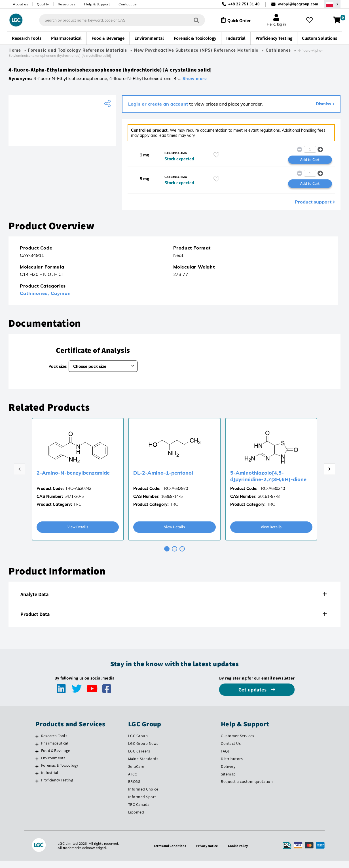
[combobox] (117, 20)
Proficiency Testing (57, 787)
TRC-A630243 (78, 495)
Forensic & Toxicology (60, 772)
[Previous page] (20, 476)
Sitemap (228, 781)
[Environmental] (37, 766)
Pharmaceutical (55, 750)
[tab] (167, 556)
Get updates (253, 697)
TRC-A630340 (272, 495)
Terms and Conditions (168, 853)
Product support (313, 208)
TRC (77, 511)
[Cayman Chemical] (62, 125)
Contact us (128, 4)
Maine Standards (143, 766)
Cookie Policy (241, 853)
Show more (195, 82)
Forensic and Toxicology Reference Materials (78, 50)
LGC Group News (143, 750)
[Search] (191, 20)
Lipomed (136, 819)
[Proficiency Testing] (37, 788)
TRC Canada (139, 812)
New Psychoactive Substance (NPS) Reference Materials (197, 50)
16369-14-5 (172, 503)
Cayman (61, 300)
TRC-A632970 (175, 495)
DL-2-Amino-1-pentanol (163, 479)
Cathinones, (35, 300)
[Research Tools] (37, 744)
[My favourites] (312, 20)
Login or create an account (158, 107)
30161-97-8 (269, 503)
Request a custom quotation (247, 789)
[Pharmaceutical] (37, 751)
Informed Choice (143, 796)
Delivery (228, 773)
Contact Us (231, 750)
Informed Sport (142, 804)
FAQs (225, 758)
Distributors (232, 766)
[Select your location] (332, 4)
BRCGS (134, 789)
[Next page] (329, 476)
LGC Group (138, 743)
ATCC (133, 781)
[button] (320, 153)
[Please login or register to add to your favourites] (216, 159)
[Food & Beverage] (37, 758)
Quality (43, 4)
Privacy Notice (208, 853)
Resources (67, 4)
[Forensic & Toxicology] (37, 773)
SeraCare (136, 773)
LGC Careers (139, 758)
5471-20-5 (74, 503)
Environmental (54, 765)
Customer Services (238, 743)
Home (15, 50)
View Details (78, 534)
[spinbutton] (310, 153)
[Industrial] (37, 781)
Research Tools (54, 743)
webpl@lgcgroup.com (298, 4)
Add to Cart (310, 164)
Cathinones (278, 50)
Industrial (50, 780)
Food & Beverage (56, 758)
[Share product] (108, 107)
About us (20, 4)
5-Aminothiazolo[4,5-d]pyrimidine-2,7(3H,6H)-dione (268, 483)
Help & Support (97, 4)
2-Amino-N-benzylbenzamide (73, 479)
